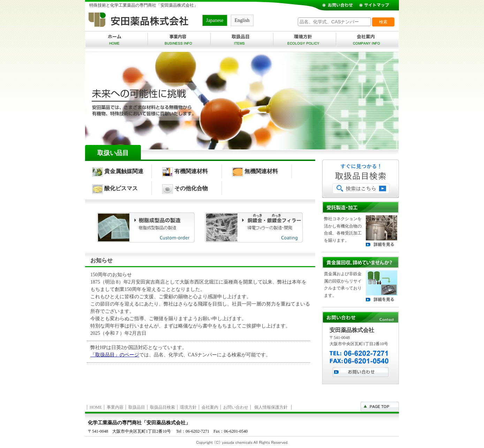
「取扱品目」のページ (115, 355)
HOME (96, 407)
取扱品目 (137, 407)
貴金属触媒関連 (118, 171)
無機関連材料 (255, 171)
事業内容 (115, 407)
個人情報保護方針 (271, 407)
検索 (383, 22)
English (242, 20)
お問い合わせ (236, 407)
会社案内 (210, 407)
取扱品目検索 (162, 407)
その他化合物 (185, 188)
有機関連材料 (185, 171)
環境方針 (188, 407)
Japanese (215, 20)
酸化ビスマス (115, 188)
